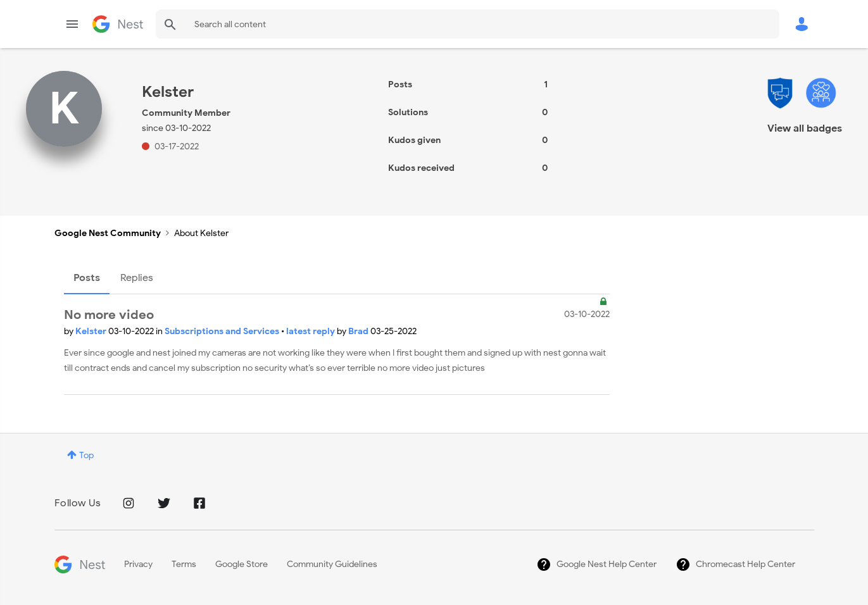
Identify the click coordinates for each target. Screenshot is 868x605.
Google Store (242, 564)
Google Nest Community (118, 24)
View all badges (805, 128)
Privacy (138, 564)
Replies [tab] (137, 278)
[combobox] (468, 24)
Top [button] (86, 455)
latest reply (311, 331)
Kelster (92, 331)
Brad (359, 331)
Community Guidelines (332, 564)
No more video (109, 315)
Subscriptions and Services (223, 331)
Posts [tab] (87, 278)
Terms (184, 564)
